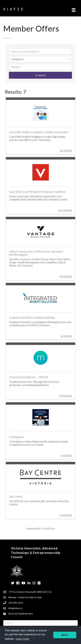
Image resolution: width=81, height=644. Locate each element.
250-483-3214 (16, 603)
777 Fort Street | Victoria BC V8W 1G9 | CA (30, 592)
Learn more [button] (22, 639)
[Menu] (74, 10)
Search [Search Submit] (40, 75)
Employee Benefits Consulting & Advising (32, 317)
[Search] (40, 623)
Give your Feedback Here (21, 614)
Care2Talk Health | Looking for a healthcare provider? (39, 132)
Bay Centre (16, 496)
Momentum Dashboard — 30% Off (29, 377)
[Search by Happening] (40, 67)
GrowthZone (48, 528)
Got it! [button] (65, 635)
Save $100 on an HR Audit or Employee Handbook (38, 192)
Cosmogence (17, 437)
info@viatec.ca (15, 608)
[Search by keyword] (40, 51)
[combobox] (40, 59)
